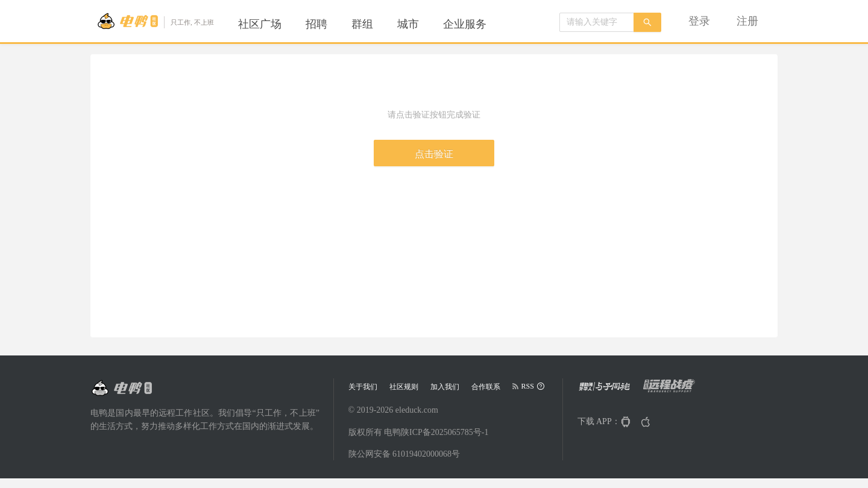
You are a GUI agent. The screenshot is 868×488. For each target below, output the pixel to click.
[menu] (377, 24)
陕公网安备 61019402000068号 (404, 454)
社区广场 (260, 24)
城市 (408, 24)
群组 (362, 24)
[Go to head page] (155, 21)
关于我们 (363, 387)
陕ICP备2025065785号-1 (445, 432)
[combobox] (597, 22)
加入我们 (445, 387)
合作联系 (486, 387)
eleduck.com (417, 410)
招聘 (316, 24)
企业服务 (465, 24)
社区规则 (404, 387)
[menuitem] (260, 24)
